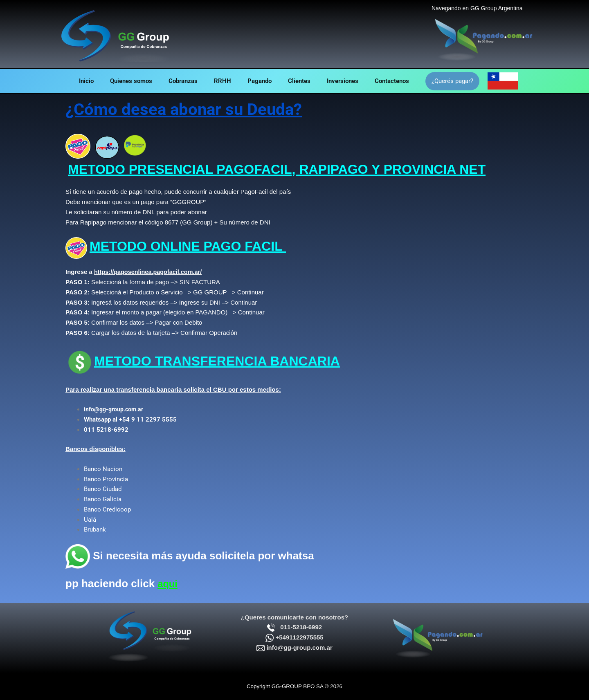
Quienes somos (121, 81)
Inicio (72, 81)
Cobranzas (177, 81)
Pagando (262, 81)
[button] (469, 81)
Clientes (305, 81)
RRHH (220, 81)
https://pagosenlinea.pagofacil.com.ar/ (150, 272)
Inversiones (353, 81)
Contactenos (406, 81)
